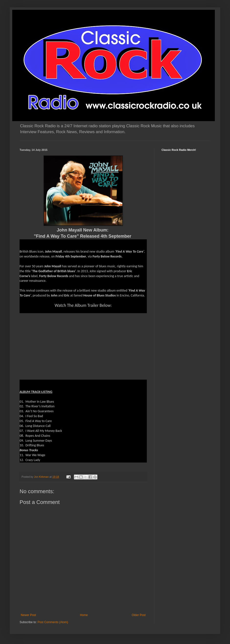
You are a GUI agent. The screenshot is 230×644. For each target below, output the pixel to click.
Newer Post (28, 615)
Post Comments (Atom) (53, 622)
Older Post (139, 615)
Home (84, 615)
